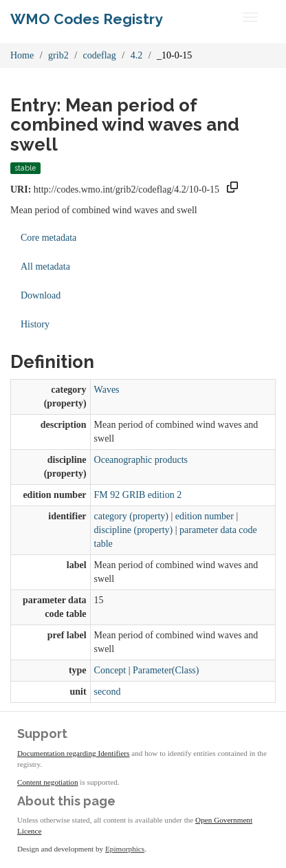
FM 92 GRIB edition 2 (138, 495)
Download (41, 295)
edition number (205, 516)
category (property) (131, 516)
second (108, 692)
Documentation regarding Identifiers (73, 753)
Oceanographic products (141, 460)
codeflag (100, 55)
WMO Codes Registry (87, 19)
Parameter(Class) (166, 670)
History (35, 324)
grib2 (58, 55)
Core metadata (48, 238)
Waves (107, 390)
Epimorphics (125, 849)
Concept (110, 670)
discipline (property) (134, 530)
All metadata (45, 267)
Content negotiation (48, 782)
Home (22, 55)
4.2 (137, 55)
